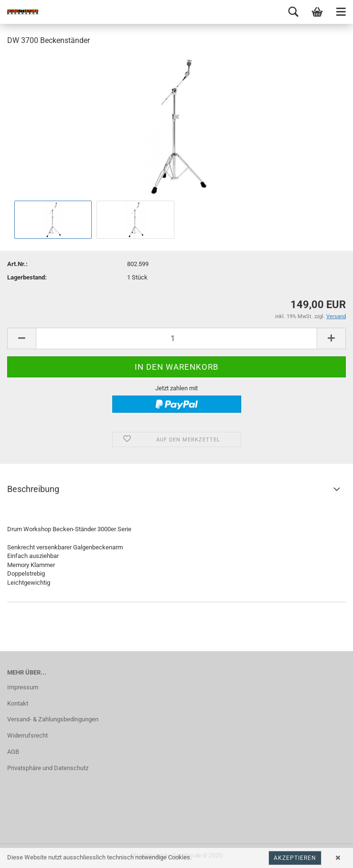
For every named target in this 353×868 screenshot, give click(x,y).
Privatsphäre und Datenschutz (48, 768)
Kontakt (18, 703)
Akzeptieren (295, 858)
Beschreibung (33, 489)
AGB (13, 752)
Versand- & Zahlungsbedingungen (53, 719)
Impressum (23, 687)
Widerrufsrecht (27, 735)
